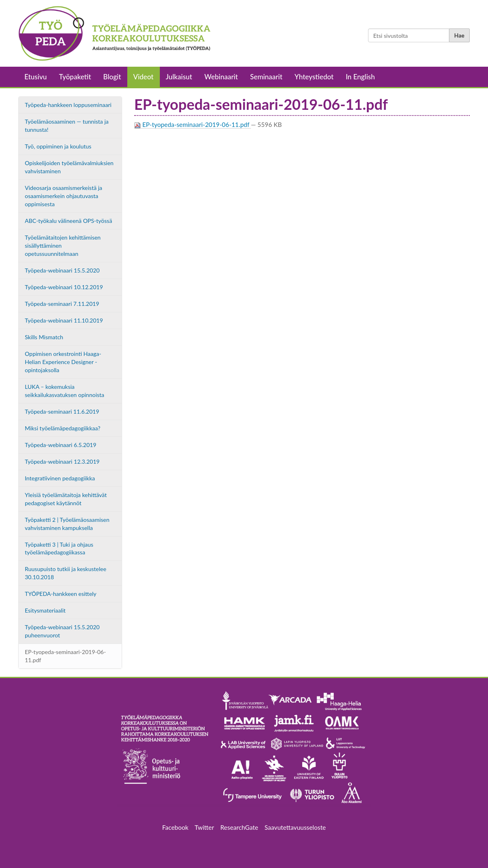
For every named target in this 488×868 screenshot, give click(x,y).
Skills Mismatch (44, 337)
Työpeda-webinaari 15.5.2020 (62, 270)
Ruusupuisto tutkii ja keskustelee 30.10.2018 (65, 573)
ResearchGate (239, 827)
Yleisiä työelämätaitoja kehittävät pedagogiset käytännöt (66, 499)
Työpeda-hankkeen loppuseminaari (68, 105)
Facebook (179, 827)
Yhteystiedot (314, 77)
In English (360, 77)
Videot (144, 77)
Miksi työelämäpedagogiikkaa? (63, 428)
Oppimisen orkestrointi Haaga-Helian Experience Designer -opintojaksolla (63, 362)
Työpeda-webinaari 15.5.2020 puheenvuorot (62, 631)
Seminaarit (266, 77)
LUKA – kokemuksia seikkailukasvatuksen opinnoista (64, 391)
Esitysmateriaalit (45, 610)
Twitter (204, 827)
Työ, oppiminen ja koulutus (58, 146)
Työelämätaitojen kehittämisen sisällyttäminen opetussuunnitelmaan (63, 245)
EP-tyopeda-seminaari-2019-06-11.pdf (65, 656)
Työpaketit (75, 77)
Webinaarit (221, 77)
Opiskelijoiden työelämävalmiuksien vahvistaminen (69, 167)
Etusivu (36, 77)
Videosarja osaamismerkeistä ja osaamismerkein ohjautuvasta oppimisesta (63, 196)
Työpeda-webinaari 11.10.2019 (64, 320)
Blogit (112, 77)
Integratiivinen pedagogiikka (60, 478)
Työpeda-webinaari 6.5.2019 (61, 445)
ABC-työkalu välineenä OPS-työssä (69, 221)
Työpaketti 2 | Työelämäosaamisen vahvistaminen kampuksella (67, 524)
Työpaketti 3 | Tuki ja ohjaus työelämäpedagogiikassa (59, 548)
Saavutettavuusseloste (295, 827)
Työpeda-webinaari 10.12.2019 (64, 287)
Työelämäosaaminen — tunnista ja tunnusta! (67, 125)
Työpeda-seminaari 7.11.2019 (62, 304)
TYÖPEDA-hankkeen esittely (61, 594)
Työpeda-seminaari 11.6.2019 (62, 411)
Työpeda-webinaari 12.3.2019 (62, 461)
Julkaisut (179, 77)
